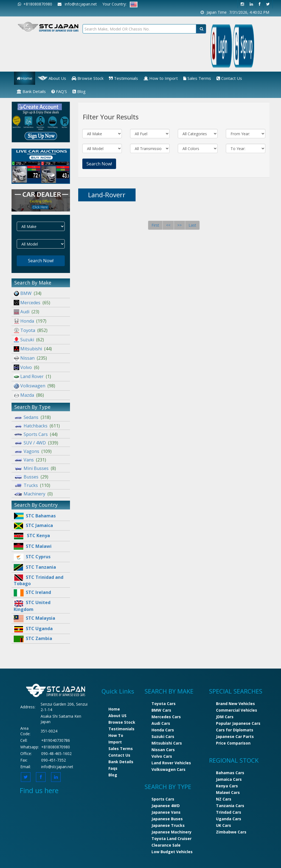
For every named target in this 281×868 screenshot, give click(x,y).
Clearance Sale (166, 845)
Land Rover (32, 376)
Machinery (33, 494)
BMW (28, 293)
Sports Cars (36, 434)
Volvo (26, 367)
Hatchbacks (37, 426)
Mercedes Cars (166, 717)
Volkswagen (34, 386)
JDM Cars (225, 717)
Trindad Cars (229, 812)
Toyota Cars (164, 704)
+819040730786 (56, 740)
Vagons (33, 451)
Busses (31, 477)
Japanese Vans (166, 812)
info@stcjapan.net (57, 767)
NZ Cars (224, 799)
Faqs (113, 768)
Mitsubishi (33, 349)
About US (117, 716)
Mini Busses (35, 468)
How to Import (161, 78)
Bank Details (31, 91)
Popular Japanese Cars (238, 723)
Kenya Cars (227, 786)
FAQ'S (59, 91)
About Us (52, 78)
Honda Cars (163, 730)
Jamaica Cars (229, 779)
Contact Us (229, 78)
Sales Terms (197, 78)
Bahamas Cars (230, 773)
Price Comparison (233, 743)
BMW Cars (161, 710)
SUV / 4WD (36, 443)
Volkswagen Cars (168, 769)
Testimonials (123, 78)
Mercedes (32, 303)
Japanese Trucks (168, 825)
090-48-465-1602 (56, 753)
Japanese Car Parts (235, 736)
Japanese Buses (167, 819)
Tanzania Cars (230, 806)
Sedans (32, 417)
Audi (26, 312)
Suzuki (29, 340)
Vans (30, 460)
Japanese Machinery (172, 832)
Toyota (31, 330)
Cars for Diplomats (235, 730)
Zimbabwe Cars (231, 832)
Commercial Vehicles (237, 710)
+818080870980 (35, 4)
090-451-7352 (54, 760)
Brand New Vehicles (235, 704)
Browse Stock (88, 78)
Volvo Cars (162, 756)
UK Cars (224, 825)
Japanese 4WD (166, 806)
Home (25, 78)
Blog (79, 91)
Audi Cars (161, 723)
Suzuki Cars (163, 736)
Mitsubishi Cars (167, 743)
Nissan (30, 358)
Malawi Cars (228, 792)
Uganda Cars (229, 819)
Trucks (32, 485)
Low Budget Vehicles (172, 852)
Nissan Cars (163, 750)
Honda (30, 321)
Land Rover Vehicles (171, 763)
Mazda (29, 395)
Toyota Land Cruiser (172, 839)
